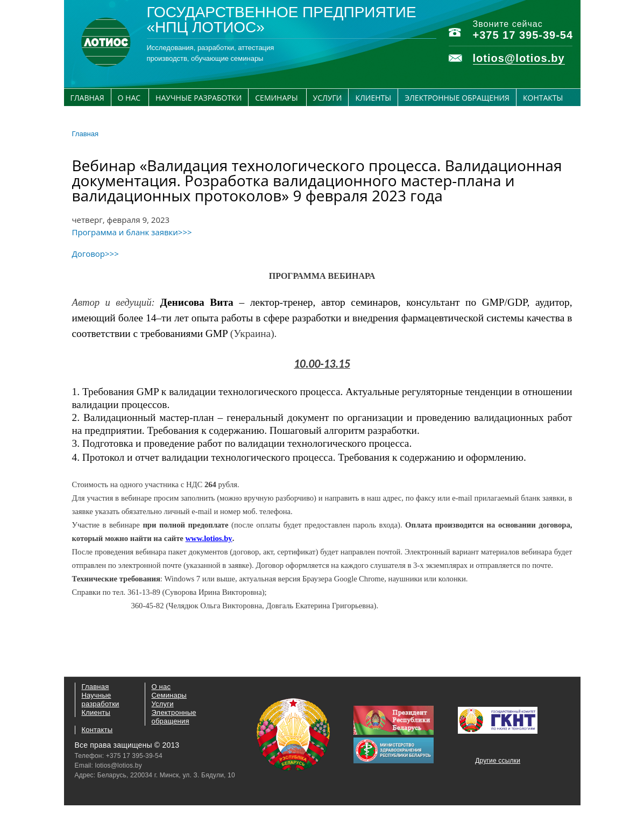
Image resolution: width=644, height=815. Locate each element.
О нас (129, 98)
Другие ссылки (498, 761)
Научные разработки (199, 98)
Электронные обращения (457, 98)
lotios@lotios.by (519, 58)
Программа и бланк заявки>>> (132, 232)
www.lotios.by (209, 538)
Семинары (276, 98)
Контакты (543, 98)
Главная (87, 98)
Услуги (328, 98)
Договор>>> (95, 254)
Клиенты (373, 98)
